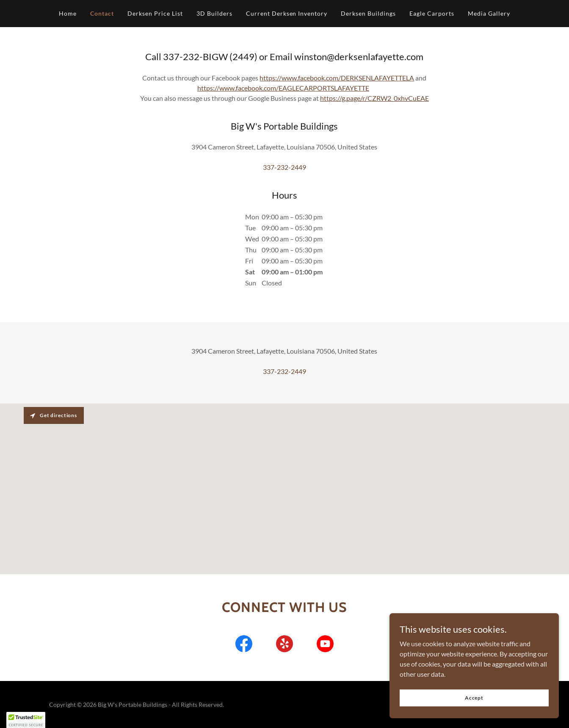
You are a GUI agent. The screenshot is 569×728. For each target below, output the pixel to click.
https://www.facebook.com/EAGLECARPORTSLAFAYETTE (283, 88)
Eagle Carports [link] (432, 13)
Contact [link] (102, 13)
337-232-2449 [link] (284, 167)
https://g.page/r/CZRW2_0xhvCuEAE (374, 98)
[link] (244, 645)
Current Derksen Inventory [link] (287, 13)
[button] (26, 720)
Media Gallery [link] (489, 13)
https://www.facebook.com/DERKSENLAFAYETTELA (337, 78)
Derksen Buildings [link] (368, 13)
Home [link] (68, 13)
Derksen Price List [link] (155, 13)
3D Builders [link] (214, 13)
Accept (474, 698)
